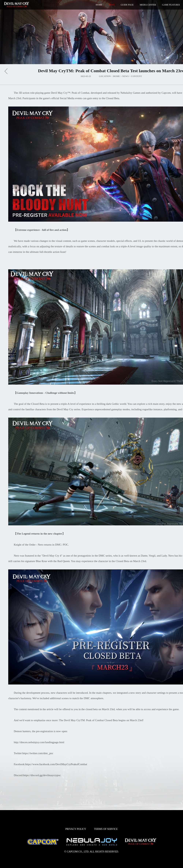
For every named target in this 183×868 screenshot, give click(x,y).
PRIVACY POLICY (76, 829)
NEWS (111, 5)
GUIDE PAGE (127, 5)
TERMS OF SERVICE (106, 829)
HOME (99, 5)
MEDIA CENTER (148, 5)
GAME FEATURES (171, 5)
